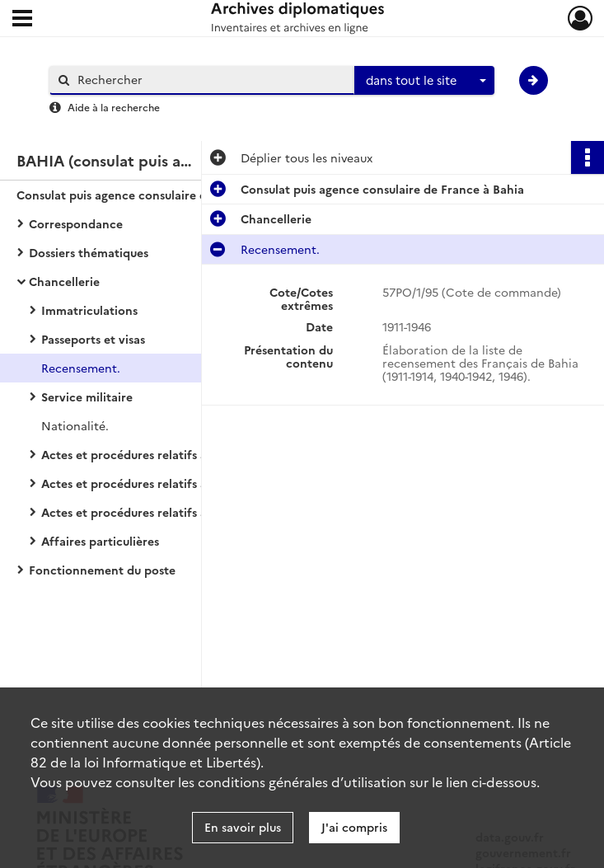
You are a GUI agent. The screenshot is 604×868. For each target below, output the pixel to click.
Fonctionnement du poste (102, 570)
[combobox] (424, 81)
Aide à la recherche (114, 107)
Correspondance (76, 223)
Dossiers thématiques (89, 252)
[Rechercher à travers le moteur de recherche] (210, 80)
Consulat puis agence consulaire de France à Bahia (158, 195)
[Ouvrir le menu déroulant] (22, 20)
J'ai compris (354, 827)
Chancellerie (64, 281)
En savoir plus (243, 827)
